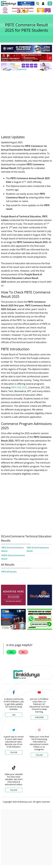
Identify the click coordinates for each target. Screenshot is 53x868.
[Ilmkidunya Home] (9, 4)
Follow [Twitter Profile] (14, 752)
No (23, 652)
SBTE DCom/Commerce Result (38, 549)
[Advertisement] (26, 101)
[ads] (13, 595)
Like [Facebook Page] (14, 715)
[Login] (43, 4)
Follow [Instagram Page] (39, 755)
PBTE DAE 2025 (19, 387)
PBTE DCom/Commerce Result (13, 549)
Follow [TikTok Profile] (14, 790)
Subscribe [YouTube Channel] (39, 717)
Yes (11, 652)
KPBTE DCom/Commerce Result (13, 557)
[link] (38, 4)
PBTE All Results (9, 572)
